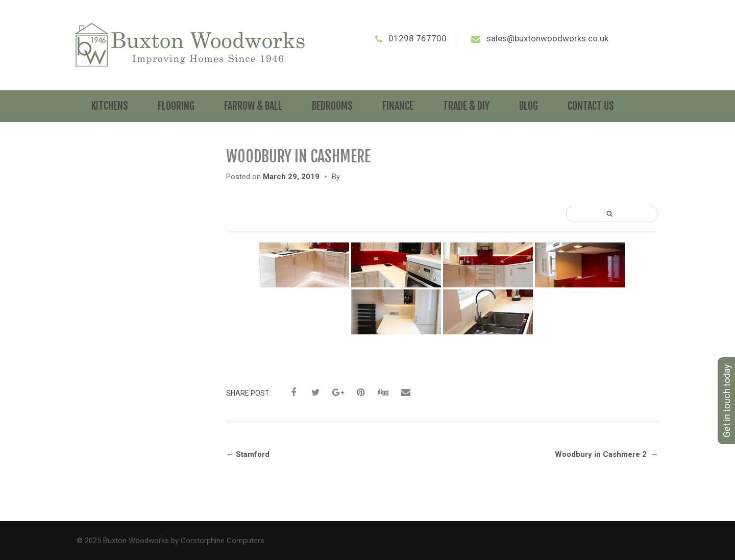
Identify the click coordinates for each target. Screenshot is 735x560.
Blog (529, 106)
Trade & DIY (466, 106)
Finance (398, 106)
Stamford (248, 454)
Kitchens (110, 106)
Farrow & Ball (253, 106)
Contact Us (591, 106)
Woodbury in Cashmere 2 (607, 454)
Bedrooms (332, 106)
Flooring (176, 106)
